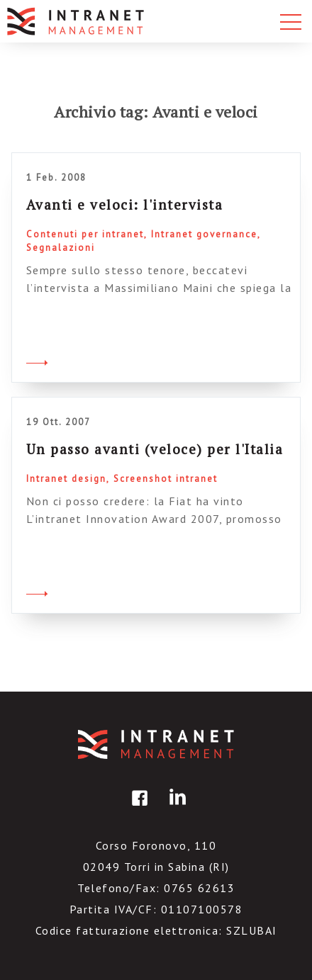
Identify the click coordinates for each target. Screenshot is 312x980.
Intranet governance (204, 234)
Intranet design (66, 479)
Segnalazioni (61, 248)
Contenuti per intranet (85, 234)
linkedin (175, 808)
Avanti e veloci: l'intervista (125, 204)
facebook (138, 808)
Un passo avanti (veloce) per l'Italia (155, 449)
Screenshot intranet (166, 479)
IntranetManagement (156, 744)
